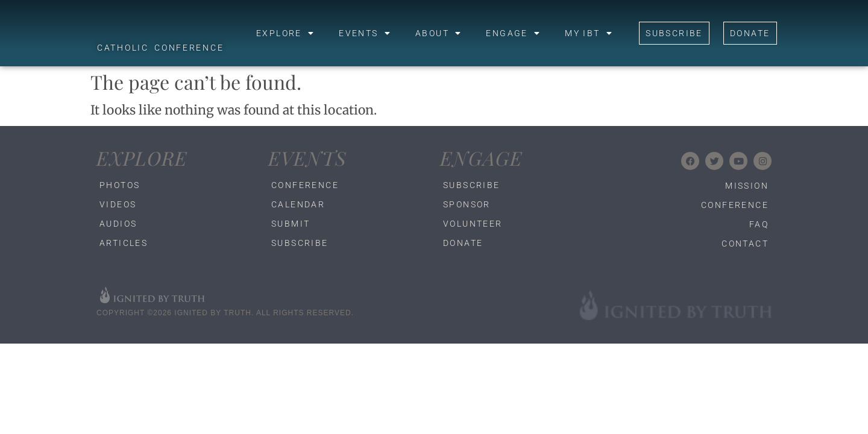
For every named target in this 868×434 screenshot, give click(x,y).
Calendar (298, 204)
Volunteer (473, 224)
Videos (118, 204)
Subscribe (300, 243)
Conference (305, 185)
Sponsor (467, 204)
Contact (745, 244)
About (439, 33)
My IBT (589, 33)
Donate (463, 243)
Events (365, 33)
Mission (747, 186)
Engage (513, 33)
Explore (285, 33)
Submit (291, 224)
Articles (124, 243)
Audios (118, 224)
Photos (120, 185)
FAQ (759, 224)
